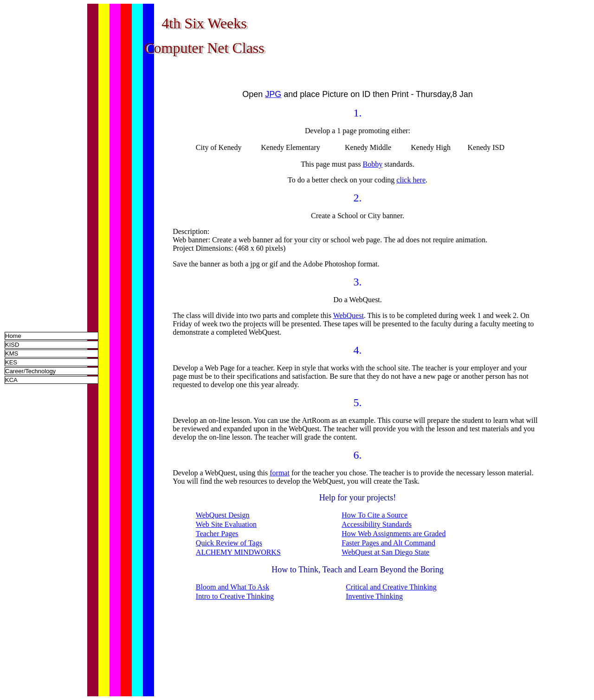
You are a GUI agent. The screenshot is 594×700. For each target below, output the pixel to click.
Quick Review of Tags (229, 543)
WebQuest (349, 315)
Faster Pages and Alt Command (388, 543)
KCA (11, 380)
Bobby (373, 164)
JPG (273, 94)
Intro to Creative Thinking (235, 596)
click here (411, 180)
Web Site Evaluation (226, 524)
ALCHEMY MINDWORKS (238, 552)
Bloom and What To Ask (232, 587)
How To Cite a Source (374, 515)
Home (13, 336)
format (280, 473)
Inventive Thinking (374, 596)
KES (11, 362)
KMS (12, 353)
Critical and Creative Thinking (391, 587)
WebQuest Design (223, 515)
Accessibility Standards (377, 524)
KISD (12, 345)
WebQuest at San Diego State (385, 552)
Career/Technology (30, 371)
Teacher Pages (217, 534)
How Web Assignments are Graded (394, 534)
